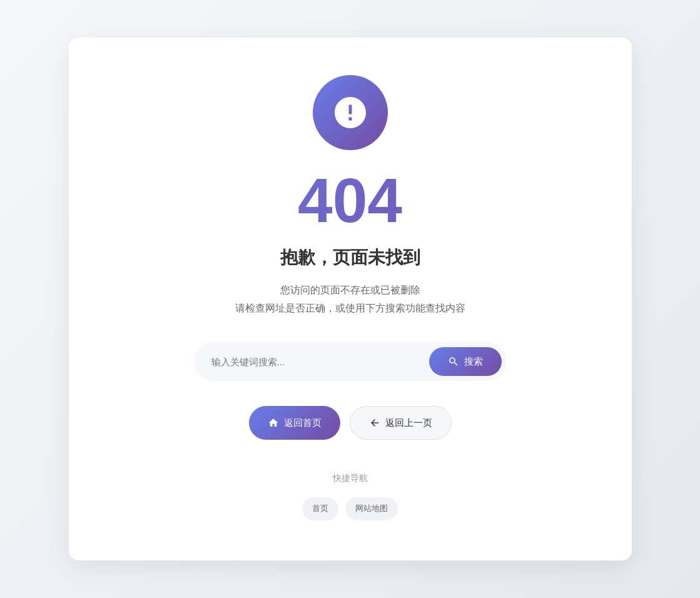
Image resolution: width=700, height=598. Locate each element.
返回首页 (295, 423)
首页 (320, 508)
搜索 (465, 362)
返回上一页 (401, 423)
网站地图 (372, 508)
